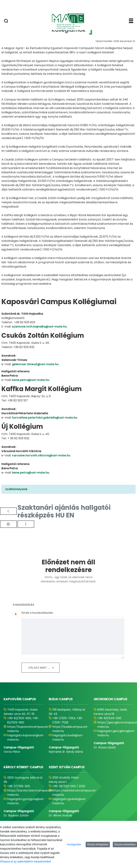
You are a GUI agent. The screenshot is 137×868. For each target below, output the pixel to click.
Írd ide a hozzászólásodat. (37, 613)
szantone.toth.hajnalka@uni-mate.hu (39, 327)
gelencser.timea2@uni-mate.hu (35, 364)
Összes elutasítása (125, 844)
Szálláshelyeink (16, 489)
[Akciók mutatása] (26, 524)
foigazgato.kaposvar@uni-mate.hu (26, 737)
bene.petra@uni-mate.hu (31, 380)
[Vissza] (8, 511)
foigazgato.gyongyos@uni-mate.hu (26, 801)
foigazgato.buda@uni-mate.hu (68, 737)
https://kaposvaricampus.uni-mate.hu (28, 729)
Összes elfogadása (98, 844)
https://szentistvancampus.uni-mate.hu (75, 793)
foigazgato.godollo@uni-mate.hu (69, 801)
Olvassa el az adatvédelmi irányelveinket (25, 861)
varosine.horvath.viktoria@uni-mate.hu (41, 455)
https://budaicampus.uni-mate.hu (70, 729)
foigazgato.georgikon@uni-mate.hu (116, 733)
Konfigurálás (74, 844)
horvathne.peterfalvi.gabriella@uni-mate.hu (45, 418)
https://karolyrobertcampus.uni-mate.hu (30, 793)
